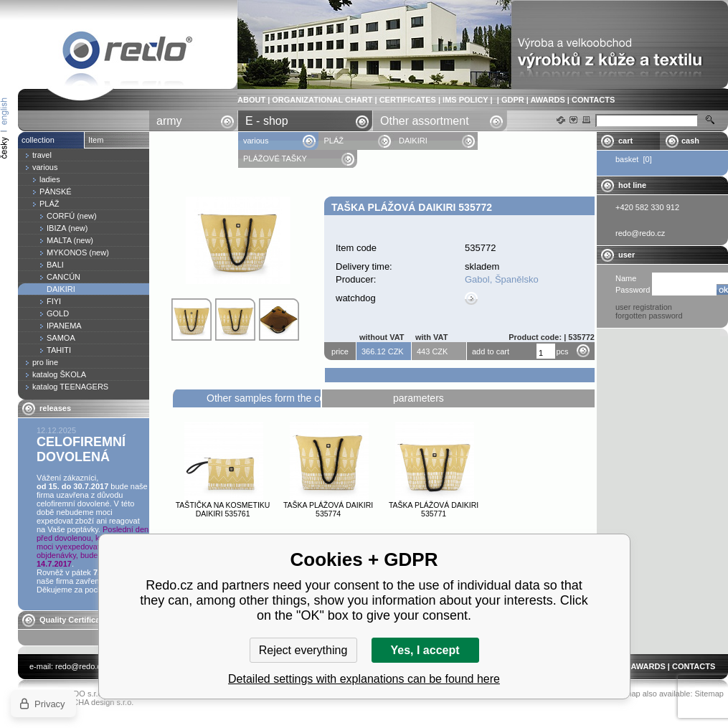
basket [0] (634, 159)
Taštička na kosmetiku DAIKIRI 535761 (223, 509)
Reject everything (303, 650)
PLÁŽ (334, 141)
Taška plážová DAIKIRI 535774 (328, 509)
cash (690, 141)
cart (625, 141)
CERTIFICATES (408, 100)
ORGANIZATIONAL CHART (322, 100)
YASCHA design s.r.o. (95, 702)
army (169, 121)
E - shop (267, 121)
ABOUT (251, 100)
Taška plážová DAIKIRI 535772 (128, 53)
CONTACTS (593, 100)
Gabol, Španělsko (502, 279)
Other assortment (425, 121)
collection (38, 140)
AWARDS (547, 100)
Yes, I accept (425, 650)
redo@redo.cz (80, 666)
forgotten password (649, 316)
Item (96, 140)
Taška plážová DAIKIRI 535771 (434, 509)
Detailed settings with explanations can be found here (364, 679)
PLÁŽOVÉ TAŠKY (275, 159)
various (256, 141)
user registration (644, 307)
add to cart (491, 351)
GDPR (513, 100)
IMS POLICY (465, 100)
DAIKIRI (413, 141)
